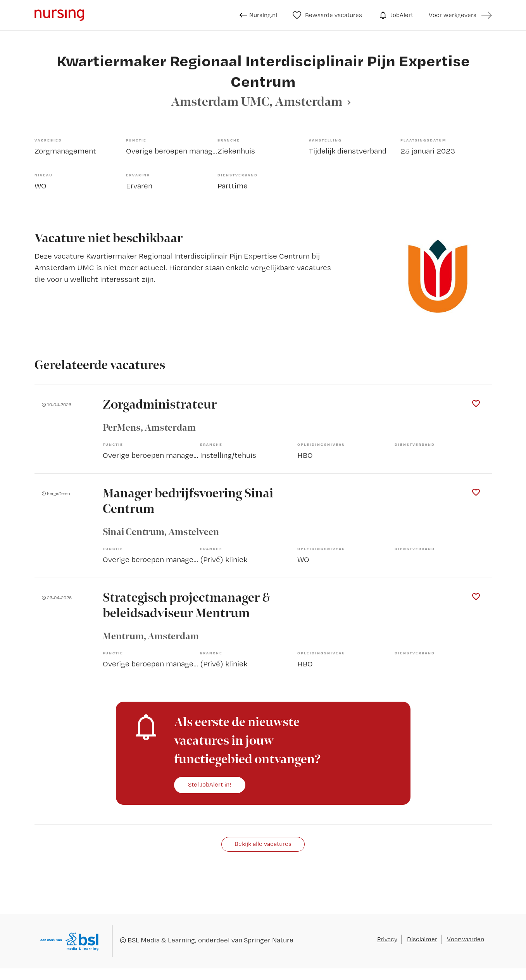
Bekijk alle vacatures (263, 844)
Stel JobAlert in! (210, 784)
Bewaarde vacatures (327, 15)
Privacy (387, 939)
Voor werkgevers (453, 15)
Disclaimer (422, 939)
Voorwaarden (466, 939)
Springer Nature (269, 940)
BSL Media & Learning (161, 940)
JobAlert (395, 15)
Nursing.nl (258, 15)
